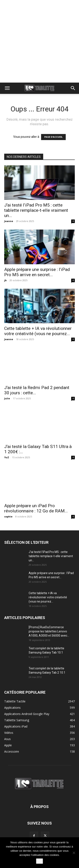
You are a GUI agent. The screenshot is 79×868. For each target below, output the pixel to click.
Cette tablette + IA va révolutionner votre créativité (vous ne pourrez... (38, 331)
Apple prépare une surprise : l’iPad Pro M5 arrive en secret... (37, 272)
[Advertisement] (39, 41)
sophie (8, 516)
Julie (7, 398)
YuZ (7, 457)
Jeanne (9, 221)
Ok (39, 861)
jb (5, 280)
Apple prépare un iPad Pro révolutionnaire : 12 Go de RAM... (36, 508)
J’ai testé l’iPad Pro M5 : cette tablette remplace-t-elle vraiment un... (36, 210)
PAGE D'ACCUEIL (53, 137)
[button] (7, 88)
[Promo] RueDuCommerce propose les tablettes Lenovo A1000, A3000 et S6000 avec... (49, 631)
